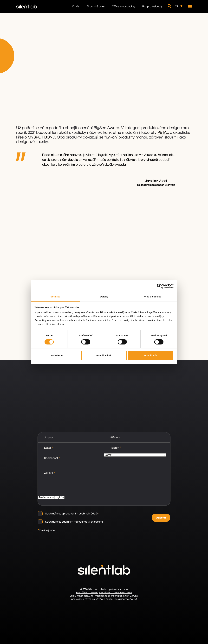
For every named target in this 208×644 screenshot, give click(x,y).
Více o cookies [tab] (153, 297)
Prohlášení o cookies (87, 593)
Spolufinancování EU (126, 599)
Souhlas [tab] (55, 297)
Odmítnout (57, 355)
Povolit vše (151, 355)
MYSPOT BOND (41, 137)
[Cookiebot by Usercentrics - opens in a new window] (159, 286)
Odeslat (161, 518)
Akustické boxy (96, 7)
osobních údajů (88, 514)
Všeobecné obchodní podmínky (112, 596)
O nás (76, 7)
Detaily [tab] (104, 297)
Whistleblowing (85, 596)
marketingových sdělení (88, 522)
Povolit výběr (104, 355)
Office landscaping (123, 7)
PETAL (163, 133)
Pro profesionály (152, 7)
